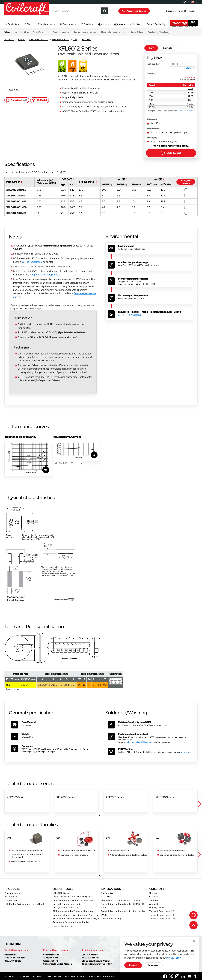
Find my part (190, 68)
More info (185, 752)
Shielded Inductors (38, 39)
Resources (12, 90)
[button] (199, 804)
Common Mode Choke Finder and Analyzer (75, 915)
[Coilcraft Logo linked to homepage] (27, 9)
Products (9, 39)
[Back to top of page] (193, 925)
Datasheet (14, 100)
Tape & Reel (137, 32)
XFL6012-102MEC (16, 213)
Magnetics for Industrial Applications (121, 900)
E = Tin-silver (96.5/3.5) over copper (169, 132)
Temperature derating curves (44, 275)
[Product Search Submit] (105, 11)
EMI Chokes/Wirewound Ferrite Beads (25, 904)
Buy (151, 48)
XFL (75, 39)
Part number (153, 64)
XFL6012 (86, 39)
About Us (154, 904)
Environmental (61, 32)
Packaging (152, 138)
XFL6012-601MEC (16, 201)
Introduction (22, 32)
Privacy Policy (157, 908)
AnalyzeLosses (186, 182)
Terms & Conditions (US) (162, 911)
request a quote (187, 111)
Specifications (41, 32)
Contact (153, 893)
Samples (154, 900)
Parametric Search (134, 11)
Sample (168, 48)
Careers (153, 897)
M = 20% (156, 123)
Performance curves (85, 32)
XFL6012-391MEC (16, 196)
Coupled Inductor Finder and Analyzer (73, 900)
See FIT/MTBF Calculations (130, 315)
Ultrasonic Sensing (111, 919)
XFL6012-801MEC (16, 207)
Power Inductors (13, 893)
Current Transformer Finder (67, 904)
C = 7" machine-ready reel (164, 142)
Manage (153, 965)
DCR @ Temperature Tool (66, 908)
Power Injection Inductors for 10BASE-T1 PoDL (123, 906)
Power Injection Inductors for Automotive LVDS (123, 913)
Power (21, 39)
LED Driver (107, 897)
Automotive (107, 893)
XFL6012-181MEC (16, 190)
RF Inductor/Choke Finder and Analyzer (74, 911)
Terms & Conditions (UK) (162, 915)
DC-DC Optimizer (62, 893)
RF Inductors (11, 897)
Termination (153, 128)
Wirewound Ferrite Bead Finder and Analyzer (77, 919)
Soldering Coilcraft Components (140, 742)
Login (187, 11)
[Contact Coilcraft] (193, 915)
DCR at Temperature (32, 262)
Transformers (12, 900)
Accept (133, 965)
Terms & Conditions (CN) (162, 919)
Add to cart (171, 153)
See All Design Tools (64, 926)
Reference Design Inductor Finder (71, 922)
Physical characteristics (113, 32)
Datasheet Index (172, 11)
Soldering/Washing (159, 32)
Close (194, 941)
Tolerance (152, 119)
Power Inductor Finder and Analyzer (72, 897)
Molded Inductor (61, 39)
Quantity (151, 73)
